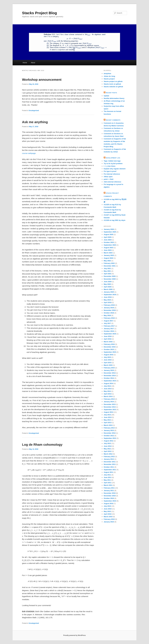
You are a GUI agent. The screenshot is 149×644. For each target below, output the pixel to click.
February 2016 (109, 344)
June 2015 (108, 360)
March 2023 (108, 253)
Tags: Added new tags (112, 161)
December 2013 (110, 404)
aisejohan (107, 73)
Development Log (113, 158)
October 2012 (109, 436)
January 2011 (109, 491)
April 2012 (108, 451)
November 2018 (110, 310)
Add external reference (112, 182)
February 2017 (109, 326)
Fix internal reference (112, 174)
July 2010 (107, 506)
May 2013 (107, 420)
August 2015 (108, 355)
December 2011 (110, 462)
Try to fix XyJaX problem (113, 164)
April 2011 (108, 483)
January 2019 (109, 308)
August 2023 (108, 248)
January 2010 (109, 522)
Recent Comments (113, 120)
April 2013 (108, 423)
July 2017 (107, 323)
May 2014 (107, 391)
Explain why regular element (115, 169)
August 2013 (108, 412)
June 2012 (108, 446)
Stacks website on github (113, 87)
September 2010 (110, 501)
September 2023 (110, 245)
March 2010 (108, 517)
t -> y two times (110, 166)
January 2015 (109, 370)
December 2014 (110, 373)
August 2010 (108, 503)
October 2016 (109, 331)
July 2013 (107, 415)
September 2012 (110, 438)
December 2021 (110, 266)
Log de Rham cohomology (42, 445)
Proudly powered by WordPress (74, 635)
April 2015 (108, 363)
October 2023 (109, 242)
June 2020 (108, 282)
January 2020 (109, 292)
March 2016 (108, 342)
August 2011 (108, 472)
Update (106, 96)
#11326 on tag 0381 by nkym (115, 220)
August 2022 (108, 258)
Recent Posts (112, 93)
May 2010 (107, 511)
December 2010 (110, 493)
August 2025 (108, 234)
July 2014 (107, 386)
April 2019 (108, 302)
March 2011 (108, 485)
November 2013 (110, 407)
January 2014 (109, 402)
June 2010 (108, 509)
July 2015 (107, 357)
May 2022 (107, 261)
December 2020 (110, 276)
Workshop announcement (42, 80)
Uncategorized (34, 111)
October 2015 (109, 349)
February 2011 (109, 488)
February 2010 (109, 519)
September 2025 (110, 232)
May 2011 (107, 480)
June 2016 (108, 336)
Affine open (108, 177)
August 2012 (108, 441)
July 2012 (107, 443)
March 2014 (108, 396)
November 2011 (110, 464)
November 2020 (110, 279)
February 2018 (109, 318)
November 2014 (110, 376)
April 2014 (108, 394)
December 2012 (110, 433)
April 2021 (108, 274)
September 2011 (110, 470)
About (33, 63)
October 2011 (109, 467)
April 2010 (108, 514)
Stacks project (109, 79)
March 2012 (108, 454)
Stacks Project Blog (39, 13)
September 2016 (110, 334)
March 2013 (108, 425)
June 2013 (108, 417)
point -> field (109, 179)
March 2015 (108, 365)
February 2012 (109, 457)
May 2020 (107, 284)
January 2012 (109, 459)
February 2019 (109, 305)
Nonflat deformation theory (114, 98)
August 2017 (108, 321)
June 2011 (108, 477)
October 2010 (109, 498)
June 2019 (108, 297)
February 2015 (109, 368)
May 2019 (107, 300)
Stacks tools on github (112, 84)
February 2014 (109, 399)
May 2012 (107, 449)
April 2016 (108, 339)
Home (25, 63)
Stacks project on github (113, 81)
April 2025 (108, 237)
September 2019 (110, 295)
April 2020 (108, 287)
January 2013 (109, 430)
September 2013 (110, 410)
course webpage (29, 153)
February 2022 (109, 263)
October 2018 (109, 313)
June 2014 (108, 389)
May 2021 (107, 271)
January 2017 (109, 329)
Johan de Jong (109, 76)
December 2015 (110, 347)
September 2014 (110, 381)
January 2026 (109, 229)
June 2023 (108, 250)
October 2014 (109, 378)
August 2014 (108, 383)
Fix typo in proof (110, 171)
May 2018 (107, 315)
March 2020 (108, 289)
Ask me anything (35, 122)
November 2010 (110, 496)
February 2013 (109, 428)
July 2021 (107, 268)
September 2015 (110, 352)
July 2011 (107, 475)
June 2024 (108, 240)
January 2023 (109, 255)
